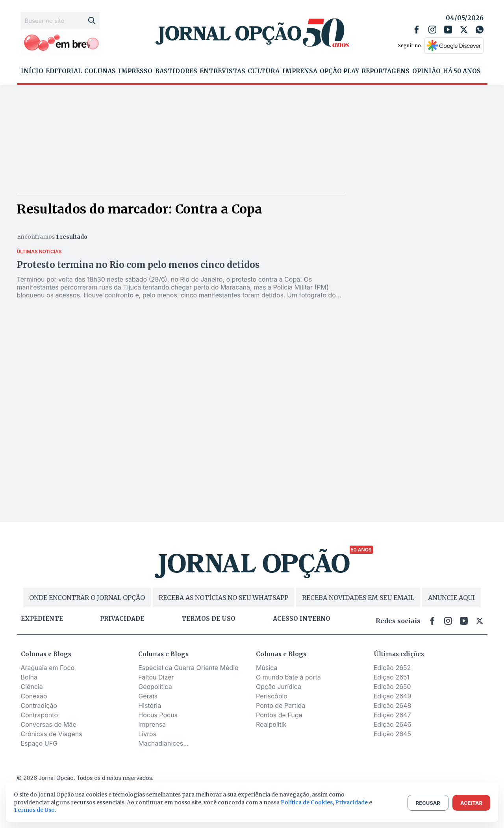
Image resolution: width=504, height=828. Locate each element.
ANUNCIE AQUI (451, 598)
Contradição (39, 705)
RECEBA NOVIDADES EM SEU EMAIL (358, 598)
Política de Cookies (307, 802)
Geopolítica (155, 687)
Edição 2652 (392, 668)
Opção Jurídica (279, 687)
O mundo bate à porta (288, 677)
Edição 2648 (393, 705)
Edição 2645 (392, 734)
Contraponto (40, 715)
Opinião (426, 71)
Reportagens (385, 71)
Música (267, 668)
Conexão (34, 696)
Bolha (29, 677)
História (150, 705)
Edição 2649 (393, 696)
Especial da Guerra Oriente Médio (188, 668)
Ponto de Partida (281, 705)
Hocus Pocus (158, 715)
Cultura (264, 71)
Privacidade (122, 619)
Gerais (148, 696)
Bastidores (176, 71)
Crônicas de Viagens (52, 734)
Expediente (42, 619)
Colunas (100, 71)
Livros (147, 734)
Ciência (32, 687)
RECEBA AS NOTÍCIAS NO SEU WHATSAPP (223, 598)
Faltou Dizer (156, 677)
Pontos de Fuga (279, 715)
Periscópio (272, 696)
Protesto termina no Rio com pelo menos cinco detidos (138, 265)
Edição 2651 (392, 677)
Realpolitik (271, 724)
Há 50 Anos (462, 71)
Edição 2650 (392, 687)
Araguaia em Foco (48, 668)
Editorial (64, 71)
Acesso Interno (302, 619)
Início (32, 71)
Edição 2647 (392, 715)
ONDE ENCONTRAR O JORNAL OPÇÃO (87, 598)
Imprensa (300, 71)
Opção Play (339, 71)
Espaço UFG (39, 743)
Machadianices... (163, 743)
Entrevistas (222, 71)
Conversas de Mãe (49, 724)
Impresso (135, 71)
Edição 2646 (393, 724)
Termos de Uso (34, 810)
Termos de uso (208, 619)
